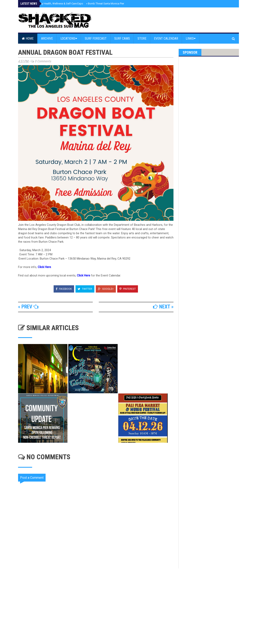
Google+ (106, 289)
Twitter (85, 289)
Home (28, 39)
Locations (69, 39)
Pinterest (128, 289)
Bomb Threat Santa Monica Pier (105, 4)
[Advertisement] (98, 603)
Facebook (64, 289)
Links (191, 39)
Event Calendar (166, 39)
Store (142, 39)
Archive (47, 39)
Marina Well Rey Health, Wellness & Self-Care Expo (53, 4)
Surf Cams (122, 39)
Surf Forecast (96, 39)
